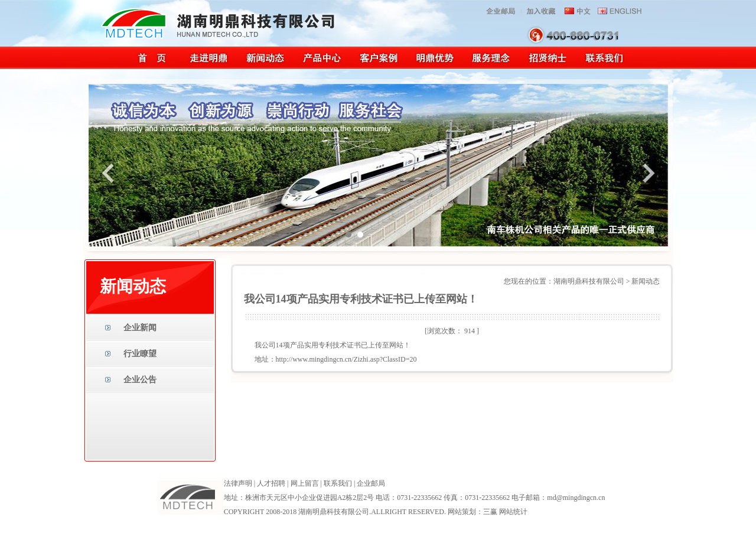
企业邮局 (371, 483)
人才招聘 (271, 483)
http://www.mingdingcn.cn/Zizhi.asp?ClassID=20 (346, 359)
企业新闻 (140, 328)
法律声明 (238, 483)
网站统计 (513, 512)
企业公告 (140, 380)
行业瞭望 (140, 354)
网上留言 (305, 483)
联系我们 (338, 483)
